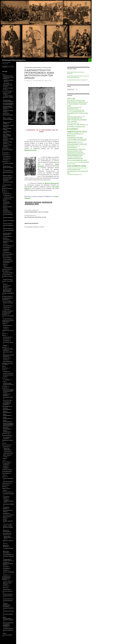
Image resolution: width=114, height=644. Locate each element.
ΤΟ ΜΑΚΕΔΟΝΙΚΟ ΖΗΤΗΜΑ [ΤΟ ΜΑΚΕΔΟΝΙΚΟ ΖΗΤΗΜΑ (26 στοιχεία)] (82, 168)
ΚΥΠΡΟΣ (4, 378)
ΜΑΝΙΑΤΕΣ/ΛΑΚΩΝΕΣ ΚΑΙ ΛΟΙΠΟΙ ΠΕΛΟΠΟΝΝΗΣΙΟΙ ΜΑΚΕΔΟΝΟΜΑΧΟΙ (8, 425)
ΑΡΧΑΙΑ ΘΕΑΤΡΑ (6, 156)
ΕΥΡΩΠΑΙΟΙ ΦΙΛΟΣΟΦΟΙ (8, 614)
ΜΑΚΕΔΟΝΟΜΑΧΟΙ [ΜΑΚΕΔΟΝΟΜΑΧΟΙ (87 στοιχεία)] (75, 151)
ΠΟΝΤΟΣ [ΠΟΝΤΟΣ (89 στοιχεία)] (84, 162)
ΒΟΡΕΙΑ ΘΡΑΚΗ (6, 339)
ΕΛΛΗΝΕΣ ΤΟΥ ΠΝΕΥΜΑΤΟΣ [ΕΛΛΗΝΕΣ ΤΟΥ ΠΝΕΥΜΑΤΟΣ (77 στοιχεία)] (77, 125)
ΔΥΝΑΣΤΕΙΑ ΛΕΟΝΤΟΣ (7, 229)
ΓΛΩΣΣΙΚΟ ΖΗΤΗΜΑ (7, 259)
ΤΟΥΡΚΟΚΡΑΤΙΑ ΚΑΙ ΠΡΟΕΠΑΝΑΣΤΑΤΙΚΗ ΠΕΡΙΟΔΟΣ (6, 578)
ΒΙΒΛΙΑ (4, 187)
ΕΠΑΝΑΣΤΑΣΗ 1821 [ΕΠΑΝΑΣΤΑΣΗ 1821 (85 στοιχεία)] (75, 138)
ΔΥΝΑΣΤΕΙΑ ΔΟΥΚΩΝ (7, 213)
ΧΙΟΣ (4, 460)
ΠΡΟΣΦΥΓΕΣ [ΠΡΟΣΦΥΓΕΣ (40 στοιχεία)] (71, 164)
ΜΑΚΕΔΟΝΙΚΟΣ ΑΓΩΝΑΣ (8, 397)
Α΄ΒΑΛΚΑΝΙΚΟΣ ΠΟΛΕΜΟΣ (8, 494)
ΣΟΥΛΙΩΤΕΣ (5, 327)
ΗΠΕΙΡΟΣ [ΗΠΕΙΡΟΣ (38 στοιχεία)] (83, 141)
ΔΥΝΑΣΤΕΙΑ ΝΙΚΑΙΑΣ (7, 236)
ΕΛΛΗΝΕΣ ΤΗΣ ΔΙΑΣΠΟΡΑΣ (8, 281)
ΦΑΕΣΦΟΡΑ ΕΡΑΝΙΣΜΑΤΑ (8, 630)
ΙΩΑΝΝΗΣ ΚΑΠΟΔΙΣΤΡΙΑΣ (8, 541)
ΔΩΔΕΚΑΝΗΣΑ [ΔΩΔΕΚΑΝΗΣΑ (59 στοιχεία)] (79, 112)
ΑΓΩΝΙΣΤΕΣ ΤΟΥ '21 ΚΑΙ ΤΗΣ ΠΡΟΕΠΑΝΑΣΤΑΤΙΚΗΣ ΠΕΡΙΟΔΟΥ (8, 77)
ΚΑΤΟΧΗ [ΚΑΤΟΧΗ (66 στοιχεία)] (71, 146)
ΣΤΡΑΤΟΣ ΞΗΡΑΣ (6, 308)
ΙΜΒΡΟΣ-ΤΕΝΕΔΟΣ (7, 455)
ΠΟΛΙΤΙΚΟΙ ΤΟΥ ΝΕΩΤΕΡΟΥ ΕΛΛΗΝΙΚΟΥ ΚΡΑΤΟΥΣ (8, 564)
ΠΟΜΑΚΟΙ (5, 345)
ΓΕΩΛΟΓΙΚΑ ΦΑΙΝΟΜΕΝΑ (7, 254)
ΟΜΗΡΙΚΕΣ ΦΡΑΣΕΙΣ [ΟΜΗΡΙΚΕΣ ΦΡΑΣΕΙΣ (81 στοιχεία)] (75, 158)
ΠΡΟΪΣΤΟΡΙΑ (6, 160)
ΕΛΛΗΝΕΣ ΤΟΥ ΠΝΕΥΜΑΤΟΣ (8, 293)
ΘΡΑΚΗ (37, 204)
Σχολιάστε (49, 81)
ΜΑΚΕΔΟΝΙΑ (5, 388)
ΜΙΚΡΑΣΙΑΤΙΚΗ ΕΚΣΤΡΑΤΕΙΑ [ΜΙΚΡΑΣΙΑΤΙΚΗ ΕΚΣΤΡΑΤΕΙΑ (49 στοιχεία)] (75, 153)
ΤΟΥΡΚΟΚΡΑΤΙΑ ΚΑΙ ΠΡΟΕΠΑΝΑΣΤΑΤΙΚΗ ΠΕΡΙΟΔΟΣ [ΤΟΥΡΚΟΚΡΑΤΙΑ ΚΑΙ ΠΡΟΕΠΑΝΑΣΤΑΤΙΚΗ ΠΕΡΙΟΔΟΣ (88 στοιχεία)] (78, 171)
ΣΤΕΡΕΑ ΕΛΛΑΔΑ (6, 489)
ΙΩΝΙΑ (3, 366)
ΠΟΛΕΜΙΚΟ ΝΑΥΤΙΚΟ (7, 306)
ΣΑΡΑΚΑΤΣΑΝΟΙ (5, 485)
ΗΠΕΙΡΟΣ (4, 324)
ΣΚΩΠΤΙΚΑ (4, 487)
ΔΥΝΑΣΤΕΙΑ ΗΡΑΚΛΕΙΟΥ (8, 215)
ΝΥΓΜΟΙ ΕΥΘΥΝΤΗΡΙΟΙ (8, 629)
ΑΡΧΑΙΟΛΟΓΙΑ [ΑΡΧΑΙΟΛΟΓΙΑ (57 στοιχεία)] (83, 102)
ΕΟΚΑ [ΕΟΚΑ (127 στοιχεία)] (71, 136)
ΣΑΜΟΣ (4, 459)
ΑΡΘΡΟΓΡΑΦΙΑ (5, 153)
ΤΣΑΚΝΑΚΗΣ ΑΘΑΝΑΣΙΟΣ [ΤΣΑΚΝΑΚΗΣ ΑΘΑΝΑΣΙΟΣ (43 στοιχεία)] (74, 175)
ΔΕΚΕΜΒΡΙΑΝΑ (6, 513)
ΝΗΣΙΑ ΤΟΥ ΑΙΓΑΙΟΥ (6, 445)
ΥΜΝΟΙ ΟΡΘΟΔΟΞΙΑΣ (7, 362)
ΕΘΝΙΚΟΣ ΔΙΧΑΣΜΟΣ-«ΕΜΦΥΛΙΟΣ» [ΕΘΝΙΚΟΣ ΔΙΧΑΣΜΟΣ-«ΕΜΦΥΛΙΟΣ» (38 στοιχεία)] (76, 116)
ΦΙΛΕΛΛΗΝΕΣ (6, 83)
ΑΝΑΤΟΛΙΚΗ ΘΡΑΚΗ (29, 68)
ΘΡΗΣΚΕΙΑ (4, 347)
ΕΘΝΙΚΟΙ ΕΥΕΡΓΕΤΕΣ (7, 269)
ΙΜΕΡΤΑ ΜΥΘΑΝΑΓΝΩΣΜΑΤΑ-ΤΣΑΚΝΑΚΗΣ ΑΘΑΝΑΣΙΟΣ (8, 619)
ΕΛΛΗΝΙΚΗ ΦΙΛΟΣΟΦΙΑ (8, 601)
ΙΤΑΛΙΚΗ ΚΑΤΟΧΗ (7, 452)
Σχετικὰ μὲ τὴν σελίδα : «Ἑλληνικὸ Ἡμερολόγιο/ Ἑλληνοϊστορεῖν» (73, 60)
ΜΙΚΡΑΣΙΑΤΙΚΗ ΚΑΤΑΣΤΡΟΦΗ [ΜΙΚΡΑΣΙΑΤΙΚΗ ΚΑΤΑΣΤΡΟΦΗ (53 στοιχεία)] (76, 154)
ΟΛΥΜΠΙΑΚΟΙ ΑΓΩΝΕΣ (7, 470)
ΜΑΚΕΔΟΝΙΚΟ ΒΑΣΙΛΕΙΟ (8, 172)
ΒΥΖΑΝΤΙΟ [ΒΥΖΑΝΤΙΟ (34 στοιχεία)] (70, 112)
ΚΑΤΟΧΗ (5, 544)
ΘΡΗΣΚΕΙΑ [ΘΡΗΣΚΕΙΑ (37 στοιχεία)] (80, 143)
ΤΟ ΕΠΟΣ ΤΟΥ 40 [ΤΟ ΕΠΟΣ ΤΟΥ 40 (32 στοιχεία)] (72, 168)
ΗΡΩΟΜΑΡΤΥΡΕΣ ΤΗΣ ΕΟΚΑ (8, 331)
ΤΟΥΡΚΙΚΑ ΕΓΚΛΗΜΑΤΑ (8, 549)
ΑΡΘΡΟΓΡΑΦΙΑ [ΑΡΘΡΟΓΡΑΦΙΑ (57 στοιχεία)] (72, 102)
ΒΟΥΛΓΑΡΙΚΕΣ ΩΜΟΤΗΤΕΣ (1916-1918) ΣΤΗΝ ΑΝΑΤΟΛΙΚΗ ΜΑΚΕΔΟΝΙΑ (78, 77)
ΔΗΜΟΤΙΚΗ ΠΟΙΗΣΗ (8, 268)
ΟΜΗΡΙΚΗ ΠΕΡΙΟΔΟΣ (7, 177)
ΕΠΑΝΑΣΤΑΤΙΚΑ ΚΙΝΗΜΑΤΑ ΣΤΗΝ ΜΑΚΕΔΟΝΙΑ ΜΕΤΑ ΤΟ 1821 (8, 391)
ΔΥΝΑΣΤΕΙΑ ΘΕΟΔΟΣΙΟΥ (8, 218)
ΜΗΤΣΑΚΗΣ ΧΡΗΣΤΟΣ (7, 435)
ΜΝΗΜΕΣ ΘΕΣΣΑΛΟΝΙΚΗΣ (8, 440)
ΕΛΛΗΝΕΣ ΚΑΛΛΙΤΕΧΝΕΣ (7, 276)
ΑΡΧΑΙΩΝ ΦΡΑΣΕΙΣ (7, 258)
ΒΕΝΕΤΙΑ (5, 284)
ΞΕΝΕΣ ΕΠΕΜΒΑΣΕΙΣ (7, 555)
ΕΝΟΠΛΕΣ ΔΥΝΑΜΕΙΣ (7, 301)
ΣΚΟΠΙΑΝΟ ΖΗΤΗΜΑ (7, 400)
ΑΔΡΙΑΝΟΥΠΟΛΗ (29, 202)
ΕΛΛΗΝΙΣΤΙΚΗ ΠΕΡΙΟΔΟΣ (8, 163)
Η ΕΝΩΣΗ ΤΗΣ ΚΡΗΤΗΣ (8, 373)
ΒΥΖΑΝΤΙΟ (4, 192)
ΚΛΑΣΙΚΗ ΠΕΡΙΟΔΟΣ (7, 171)
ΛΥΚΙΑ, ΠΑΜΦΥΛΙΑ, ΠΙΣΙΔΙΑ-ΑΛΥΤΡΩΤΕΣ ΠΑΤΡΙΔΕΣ (7, 136)
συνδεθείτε (42, 227)
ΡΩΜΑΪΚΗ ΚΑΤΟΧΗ (7, 185)
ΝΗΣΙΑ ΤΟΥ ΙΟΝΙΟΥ (6, 462)
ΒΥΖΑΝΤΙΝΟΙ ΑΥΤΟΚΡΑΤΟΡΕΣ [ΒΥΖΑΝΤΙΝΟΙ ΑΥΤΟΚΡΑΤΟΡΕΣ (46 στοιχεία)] (76, 110)
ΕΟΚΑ (4, 382)
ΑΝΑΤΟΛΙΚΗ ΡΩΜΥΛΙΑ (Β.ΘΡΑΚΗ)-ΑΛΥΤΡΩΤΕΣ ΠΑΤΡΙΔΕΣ (8, 108)
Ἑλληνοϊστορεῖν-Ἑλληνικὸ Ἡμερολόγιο (14, 60)
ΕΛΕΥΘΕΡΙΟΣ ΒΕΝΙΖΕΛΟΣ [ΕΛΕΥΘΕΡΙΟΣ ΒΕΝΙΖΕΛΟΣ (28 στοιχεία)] (73, 123)
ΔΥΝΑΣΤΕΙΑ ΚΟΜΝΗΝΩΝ (8, 225)
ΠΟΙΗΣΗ (5, 266)
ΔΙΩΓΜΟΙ (5, 205)
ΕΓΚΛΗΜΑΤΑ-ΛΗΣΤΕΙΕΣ (8, 515)
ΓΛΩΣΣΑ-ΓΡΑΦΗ (5, 256)
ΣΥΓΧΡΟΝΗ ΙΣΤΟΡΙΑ (6, 492)
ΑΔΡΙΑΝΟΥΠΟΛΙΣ (37, 202)
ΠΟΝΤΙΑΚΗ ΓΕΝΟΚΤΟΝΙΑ (8, 479)
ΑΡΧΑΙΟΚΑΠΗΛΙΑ (6, 158)
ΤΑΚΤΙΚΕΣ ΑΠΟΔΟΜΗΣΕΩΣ (8, 572)
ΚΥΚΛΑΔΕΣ (5, 457)
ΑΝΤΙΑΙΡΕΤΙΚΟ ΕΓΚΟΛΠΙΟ (7, 150)
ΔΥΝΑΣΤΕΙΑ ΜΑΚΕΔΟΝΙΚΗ (8, 230)
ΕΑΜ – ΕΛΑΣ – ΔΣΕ (7, 524)
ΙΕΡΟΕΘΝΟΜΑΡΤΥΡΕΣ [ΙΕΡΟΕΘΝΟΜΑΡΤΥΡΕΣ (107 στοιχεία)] (77, 144)
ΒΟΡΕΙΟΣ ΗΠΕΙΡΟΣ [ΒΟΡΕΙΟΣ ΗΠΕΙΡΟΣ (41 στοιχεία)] (73, 109)
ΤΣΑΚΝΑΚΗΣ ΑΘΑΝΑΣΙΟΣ (7, 591)
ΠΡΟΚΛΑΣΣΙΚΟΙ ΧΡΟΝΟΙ (8, 182)
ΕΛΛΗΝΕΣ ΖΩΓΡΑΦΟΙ (7, 279)
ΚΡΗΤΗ (4, 370)
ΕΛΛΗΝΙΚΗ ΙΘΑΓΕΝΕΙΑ (7, 319)
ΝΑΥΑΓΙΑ (4, 443)
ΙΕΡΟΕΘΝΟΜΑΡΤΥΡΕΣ (8, 352)
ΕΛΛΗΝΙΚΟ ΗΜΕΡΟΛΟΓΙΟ (39, 81)
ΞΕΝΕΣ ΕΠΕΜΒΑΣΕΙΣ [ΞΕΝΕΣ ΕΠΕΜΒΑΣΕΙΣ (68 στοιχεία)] (75, 156)
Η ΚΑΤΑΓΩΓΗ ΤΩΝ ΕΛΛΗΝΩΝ (8, 316)
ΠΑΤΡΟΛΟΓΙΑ (6, 360)
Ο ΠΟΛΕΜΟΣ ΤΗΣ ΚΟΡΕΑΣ (8, 556)
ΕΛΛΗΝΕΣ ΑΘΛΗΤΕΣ (6, 275)
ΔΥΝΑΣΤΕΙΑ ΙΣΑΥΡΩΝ (7, 224)
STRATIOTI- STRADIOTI (7, 581)
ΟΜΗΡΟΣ (5, 264)
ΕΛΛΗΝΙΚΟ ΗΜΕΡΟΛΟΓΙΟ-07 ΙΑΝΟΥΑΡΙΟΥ (77, 80)
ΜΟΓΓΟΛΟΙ (5, 588)
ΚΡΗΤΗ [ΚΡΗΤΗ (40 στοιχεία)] (78, 146)
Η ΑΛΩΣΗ (5, 244)
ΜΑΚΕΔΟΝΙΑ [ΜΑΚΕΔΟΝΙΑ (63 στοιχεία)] (72, 148)
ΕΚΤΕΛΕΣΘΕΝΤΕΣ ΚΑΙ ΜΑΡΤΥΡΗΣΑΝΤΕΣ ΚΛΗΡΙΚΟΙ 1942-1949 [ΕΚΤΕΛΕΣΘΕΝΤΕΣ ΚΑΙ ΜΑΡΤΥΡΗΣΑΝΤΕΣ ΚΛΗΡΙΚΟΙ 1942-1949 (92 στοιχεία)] (77, 120)
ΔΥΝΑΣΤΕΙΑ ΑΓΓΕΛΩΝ (8, 197)
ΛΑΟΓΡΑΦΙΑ (5, 386)
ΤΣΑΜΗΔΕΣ (5, 329)
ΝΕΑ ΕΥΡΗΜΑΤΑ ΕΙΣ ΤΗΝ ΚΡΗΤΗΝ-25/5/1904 (42, 216)
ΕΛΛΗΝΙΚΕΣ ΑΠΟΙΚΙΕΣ (7, 296)
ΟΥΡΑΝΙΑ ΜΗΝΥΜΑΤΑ (7, 472)
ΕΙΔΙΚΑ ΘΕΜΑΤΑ (5, 271)
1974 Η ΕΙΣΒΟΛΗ (6, 380)
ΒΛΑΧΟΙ (4, 190)
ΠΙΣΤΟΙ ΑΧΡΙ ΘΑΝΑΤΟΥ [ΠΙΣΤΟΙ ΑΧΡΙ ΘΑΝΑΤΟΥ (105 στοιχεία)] (77, 160)
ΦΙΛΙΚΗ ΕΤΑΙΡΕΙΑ (6, 589)
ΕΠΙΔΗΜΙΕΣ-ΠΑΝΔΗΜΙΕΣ (7, 311)
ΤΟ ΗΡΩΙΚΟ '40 (6, 575)
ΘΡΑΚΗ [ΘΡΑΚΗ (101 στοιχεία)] (72, 142)
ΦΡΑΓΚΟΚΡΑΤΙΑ (6, 252)
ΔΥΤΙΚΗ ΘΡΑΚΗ (6, 341)
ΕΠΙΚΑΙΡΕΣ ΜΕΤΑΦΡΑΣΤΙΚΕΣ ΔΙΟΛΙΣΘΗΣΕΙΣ (6, 605)
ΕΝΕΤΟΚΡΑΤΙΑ (6, 372)
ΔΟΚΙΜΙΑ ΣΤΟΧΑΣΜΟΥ (7, 594)
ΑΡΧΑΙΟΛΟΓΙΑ (5, 155)
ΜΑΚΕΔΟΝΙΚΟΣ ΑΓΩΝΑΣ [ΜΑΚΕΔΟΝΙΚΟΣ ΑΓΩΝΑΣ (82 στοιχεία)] (76, 149)
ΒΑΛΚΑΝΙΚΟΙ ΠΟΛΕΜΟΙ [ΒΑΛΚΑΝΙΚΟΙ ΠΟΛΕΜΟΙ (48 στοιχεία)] (74, 107)
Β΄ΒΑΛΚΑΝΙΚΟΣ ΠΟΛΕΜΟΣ (8, 504)
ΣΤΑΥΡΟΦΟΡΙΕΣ (6, 248)
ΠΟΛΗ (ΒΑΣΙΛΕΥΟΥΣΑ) (8, 246)
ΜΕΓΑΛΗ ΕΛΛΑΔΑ (6, 434)
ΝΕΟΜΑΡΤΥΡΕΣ (6, 358)
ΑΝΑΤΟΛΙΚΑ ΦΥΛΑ (7, 194)
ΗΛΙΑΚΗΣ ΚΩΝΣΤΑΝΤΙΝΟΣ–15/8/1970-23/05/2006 (42, 211)
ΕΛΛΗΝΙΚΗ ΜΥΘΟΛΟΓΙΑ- (8, 596)
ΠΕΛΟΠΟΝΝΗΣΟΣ (6, 473)
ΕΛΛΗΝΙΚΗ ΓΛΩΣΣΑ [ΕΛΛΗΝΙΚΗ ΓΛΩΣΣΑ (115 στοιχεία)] (76, 127)
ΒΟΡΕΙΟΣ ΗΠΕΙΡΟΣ (7, 325)
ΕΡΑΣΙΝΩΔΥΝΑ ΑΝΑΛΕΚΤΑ (8, 608)
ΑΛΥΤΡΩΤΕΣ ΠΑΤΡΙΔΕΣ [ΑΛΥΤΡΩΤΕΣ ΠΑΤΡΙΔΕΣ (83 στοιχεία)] (76, 101)
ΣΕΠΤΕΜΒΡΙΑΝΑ (6, 569)
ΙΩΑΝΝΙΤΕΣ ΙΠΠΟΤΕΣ (8, 453)
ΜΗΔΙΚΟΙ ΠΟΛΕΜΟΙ (7, 175)
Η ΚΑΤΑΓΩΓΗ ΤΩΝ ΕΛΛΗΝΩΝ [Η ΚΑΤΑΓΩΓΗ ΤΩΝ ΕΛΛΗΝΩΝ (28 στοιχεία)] (73, 141)
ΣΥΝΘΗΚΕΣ (5, 570)
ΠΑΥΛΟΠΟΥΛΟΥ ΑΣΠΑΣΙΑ (8, 342)
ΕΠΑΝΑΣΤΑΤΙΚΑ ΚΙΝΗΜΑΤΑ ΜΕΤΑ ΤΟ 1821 (8, 538)
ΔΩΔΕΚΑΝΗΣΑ (6, 447)
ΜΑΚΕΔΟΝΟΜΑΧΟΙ (6, 406)
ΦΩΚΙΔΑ (5, 490)
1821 (3, 74)
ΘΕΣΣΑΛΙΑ (4, 334)
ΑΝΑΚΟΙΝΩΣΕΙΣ (5, 148)
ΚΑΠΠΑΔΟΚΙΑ (5, 368)
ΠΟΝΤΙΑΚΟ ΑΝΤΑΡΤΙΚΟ (8, 482)
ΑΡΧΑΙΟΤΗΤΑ (5, 162)
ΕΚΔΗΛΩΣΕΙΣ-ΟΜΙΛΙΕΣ (8, 273)
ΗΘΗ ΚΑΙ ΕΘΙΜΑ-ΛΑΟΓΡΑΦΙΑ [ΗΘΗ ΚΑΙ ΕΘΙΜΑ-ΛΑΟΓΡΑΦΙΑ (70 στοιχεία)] (77, 139)
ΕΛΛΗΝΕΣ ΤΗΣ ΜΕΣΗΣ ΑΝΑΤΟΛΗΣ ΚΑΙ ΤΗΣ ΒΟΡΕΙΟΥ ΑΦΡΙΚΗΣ (7, 290)
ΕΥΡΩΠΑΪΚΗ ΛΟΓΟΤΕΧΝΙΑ (8, 611)
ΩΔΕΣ (4, 633)
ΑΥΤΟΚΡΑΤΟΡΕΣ (6, 195)
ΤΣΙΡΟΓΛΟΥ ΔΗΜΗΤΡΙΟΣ (7, 635)
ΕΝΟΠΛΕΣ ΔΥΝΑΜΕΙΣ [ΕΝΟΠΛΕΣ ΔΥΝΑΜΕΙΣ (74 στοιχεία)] (75, 134)
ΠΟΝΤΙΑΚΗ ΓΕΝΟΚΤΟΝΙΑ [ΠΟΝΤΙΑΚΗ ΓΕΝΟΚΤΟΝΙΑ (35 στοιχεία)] (74, 162)
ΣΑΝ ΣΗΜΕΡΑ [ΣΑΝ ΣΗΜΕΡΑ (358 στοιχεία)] (77, 166)
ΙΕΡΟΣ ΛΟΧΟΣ (7, 309)
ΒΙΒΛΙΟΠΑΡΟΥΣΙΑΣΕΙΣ (7, 189)
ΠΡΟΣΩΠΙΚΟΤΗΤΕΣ (6, 483)
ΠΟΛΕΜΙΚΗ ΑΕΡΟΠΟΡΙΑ (8, 303)
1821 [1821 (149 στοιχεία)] (71, 99)
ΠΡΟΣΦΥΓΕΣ (6, 567)
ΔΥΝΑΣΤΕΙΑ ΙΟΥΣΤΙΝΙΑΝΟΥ (8, 221)
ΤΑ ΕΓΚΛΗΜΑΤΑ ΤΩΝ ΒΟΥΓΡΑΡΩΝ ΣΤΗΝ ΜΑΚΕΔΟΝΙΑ (7, 403)
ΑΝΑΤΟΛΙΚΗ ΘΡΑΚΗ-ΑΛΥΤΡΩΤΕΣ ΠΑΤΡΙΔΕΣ (42, 68)
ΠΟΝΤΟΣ (4, 477)
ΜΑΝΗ (4, 475)
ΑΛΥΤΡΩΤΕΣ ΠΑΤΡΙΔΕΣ (47, 202)
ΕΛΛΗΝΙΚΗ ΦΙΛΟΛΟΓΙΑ (8, 599)
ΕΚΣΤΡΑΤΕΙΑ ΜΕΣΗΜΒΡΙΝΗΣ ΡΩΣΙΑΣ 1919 (8, 501)
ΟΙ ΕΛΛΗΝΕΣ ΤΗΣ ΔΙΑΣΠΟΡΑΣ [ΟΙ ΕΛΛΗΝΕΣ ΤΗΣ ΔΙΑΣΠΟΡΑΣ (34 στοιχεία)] (74, 157)
